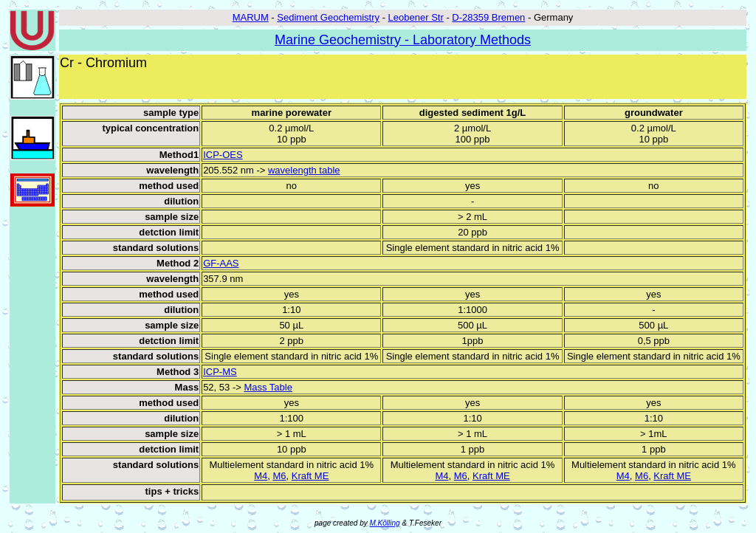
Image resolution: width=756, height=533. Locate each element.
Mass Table (268, 387)
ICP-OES (223, 155)
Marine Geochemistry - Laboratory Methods (403, 40)
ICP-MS (220, 372)
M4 (261, 476)
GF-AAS (221, 263)
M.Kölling (385, 523)
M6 (279, 476)
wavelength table (304, 170)
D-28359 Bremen (488, 17)
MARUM (251, 17)
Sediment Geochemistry (328, 17)
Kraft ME (310, 476)
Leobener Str (416, 17)
